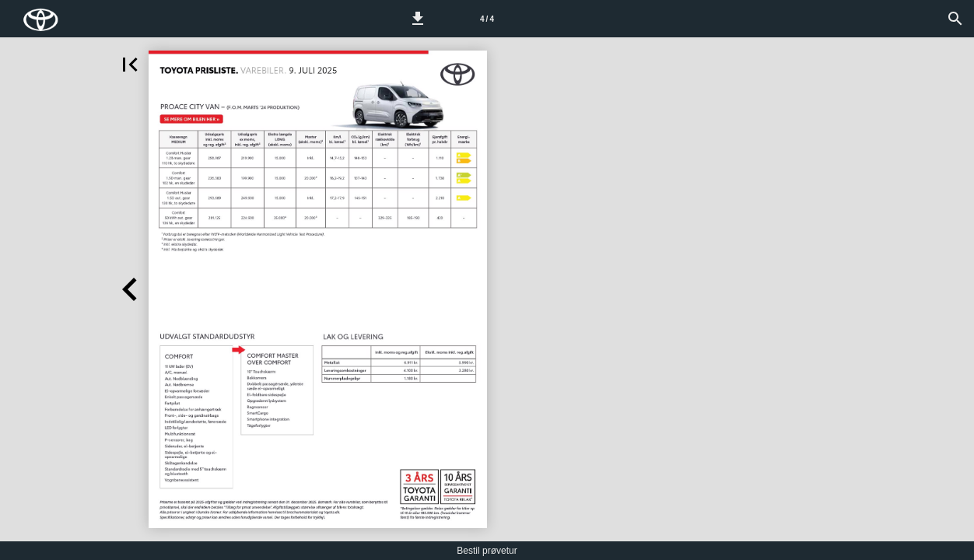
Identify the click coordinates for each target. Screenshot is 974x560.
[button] (418, 19)
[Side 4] (487, 19)
